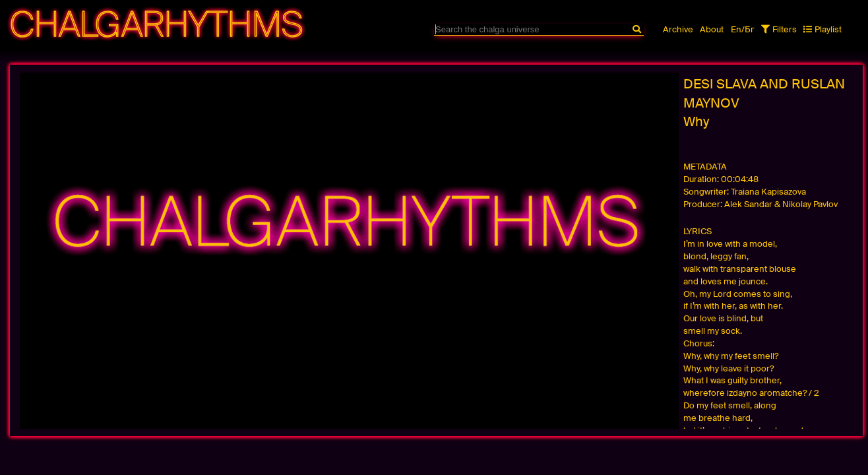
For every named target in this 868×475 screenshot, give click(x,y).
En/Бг (743, 29)
